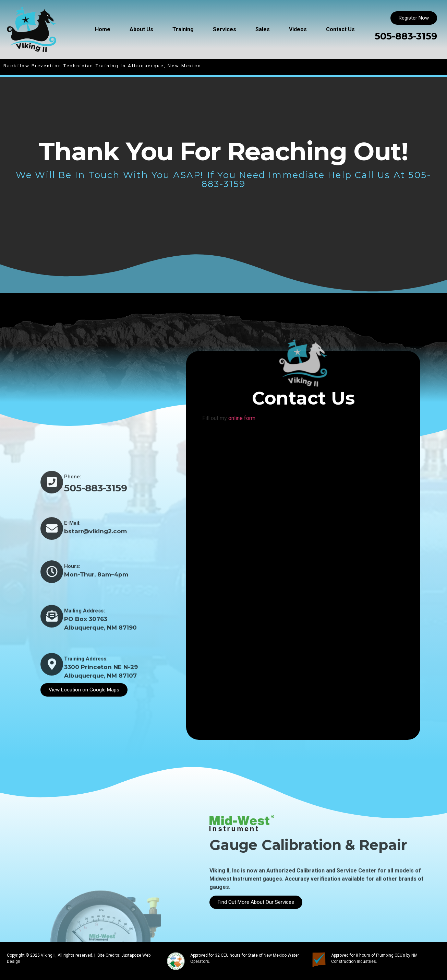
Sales (263, 29)
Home (103, 29)
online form (242, 418)
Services (225, 29)
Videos (298, 29)
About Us (141, 29)
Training (183, 29)
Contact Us (340, 29)
